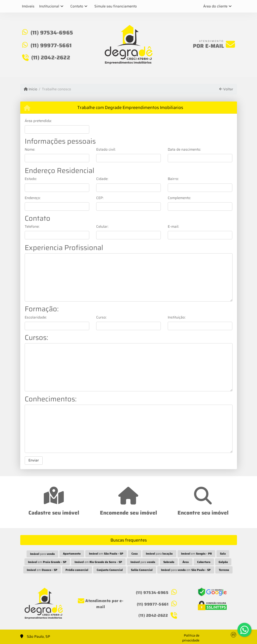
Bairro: (173, 179)
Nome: (30, 150)
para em (186, 570)
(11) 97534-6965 (52, 33)
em (106, 554)
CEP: (100, 198)
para (42, 554)
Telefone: (32, 227)
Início (31, 89)
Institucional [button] (49, 6)
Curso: (101, 317)
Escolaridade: (36, 317)
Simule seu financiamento (116, 6)
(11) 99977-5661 (51, 45)
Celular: (102, 227)
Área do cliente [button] (215, 6)
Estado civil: (106, 150)
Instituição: (177, 317)
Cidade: (102, 179)
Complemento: (179, 198)
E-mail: (173, 227)
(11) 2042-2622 (51, 58)
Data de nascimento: (184, 150)
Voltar (226, 89)
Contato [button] (77, 6)
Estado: (31, 179)
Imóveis (28, 6)
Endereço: (33, 198)
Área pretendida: (38, 121)
